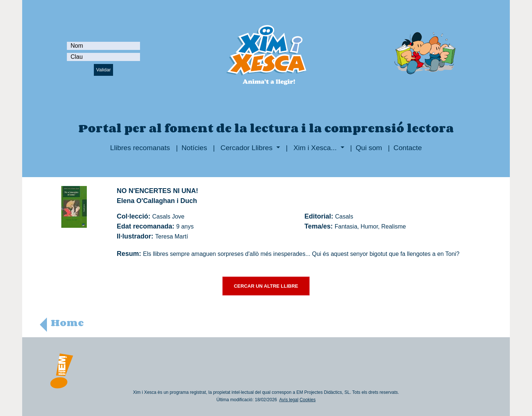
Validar (103, 70)
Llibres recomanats (140, 148)
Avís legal (289, 400)
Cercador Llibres (247, 148)
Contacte (408, 148)
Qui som (369, 148)
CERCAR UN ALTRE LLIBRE (266, 286)
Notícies (194, 148)
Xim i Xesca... (315, 148)
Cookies (308, 400)
